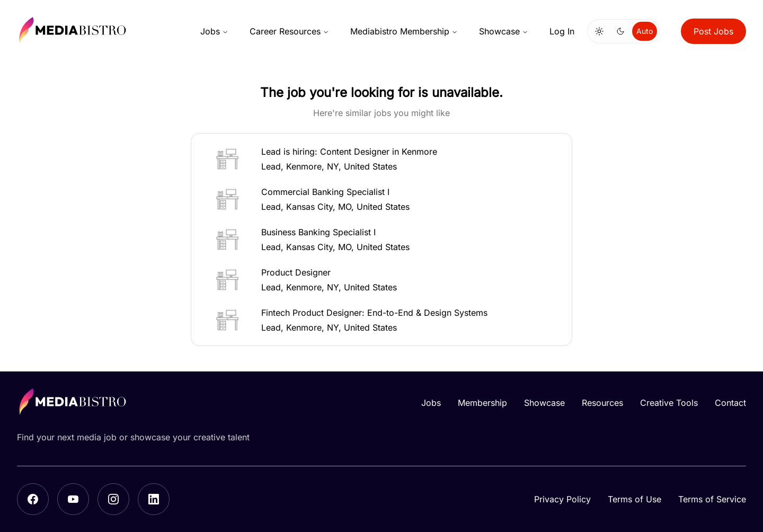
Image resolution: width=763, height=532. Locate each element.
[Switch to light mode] (599, 31)
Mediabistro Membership (404, 31)
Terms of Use (635, 499)
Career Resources (289, 31)
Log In (562, 31)
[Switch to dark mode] (620, 31)
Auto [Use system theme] (645, 31)
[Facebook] (33, 499)
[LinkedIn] (154, 499)
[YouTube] (73, 499)
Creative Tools (669, 403)
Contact (730, 403)
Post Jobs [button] (713, 31)
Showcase (504, 31)
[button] (381, 159)
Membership (482, 403)
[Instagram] (113, 499)
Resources (602, 403)
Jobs (214, 31)
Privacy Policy (562, 499)
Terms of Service (712, 499)
